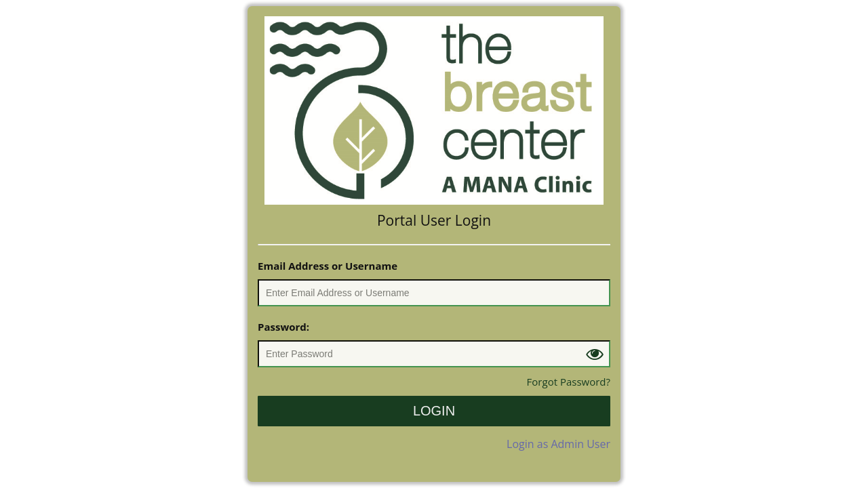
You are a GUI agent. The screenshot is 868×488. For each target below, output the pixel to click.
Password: (283, 327)
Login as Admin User (558, 444)
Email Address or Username (328, 266)
